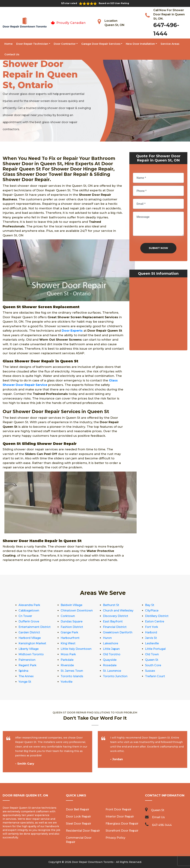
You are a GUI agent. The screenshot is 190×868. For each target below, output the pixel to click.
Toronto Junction (115, 676)
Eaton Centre (155, 621)
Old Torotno (112, 654)
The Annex (26, 676)
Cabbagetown (29, 610)
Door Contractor (65, 44)
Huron (107, 638)
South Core (153, 665)
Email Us (158, 817)
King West (68, 643)
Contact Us (12, 54)
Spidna (23, 671)
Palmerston (27, 660)
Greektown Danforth (118, 632)
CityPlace (152, 610)
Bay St (150, 605)
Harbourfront (70, 638)
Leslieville (152, 643)
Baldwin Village (71, 605)
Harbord (151, 632)
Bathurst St (111, 605)
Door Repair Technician (32, 44)
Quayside (110, 660)
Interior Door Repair (120, 816)
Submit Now (158, 248)
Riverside (67, 665)
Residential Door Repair (83, 831)
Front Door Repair (118, 809)
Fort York (152, 627)
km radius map (158, 315)
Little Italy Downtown (76, 649)
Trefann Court (155, 676)
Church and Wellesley (118, 610)
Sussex (150, 671)
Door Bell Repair (78, 809)
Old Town (152, 654)
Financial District (115, 627)
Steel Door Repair (79, 824)
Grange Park (69, 632)
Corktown (68, 616)
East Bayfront (113, 621)
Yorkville (67, 682)
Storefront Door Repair (122, 831)
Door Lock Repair (78, 816)
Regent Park (27, 665)
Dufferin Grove (29, 621)
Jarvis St (151, 638)
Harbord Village (30, 638)
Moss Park (68, 654)
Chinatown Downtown (77, 610)
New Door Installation (140, 44)
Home (9, 44)
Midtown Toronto (31, 654)
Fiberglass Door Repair (122, 824)
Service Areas (170, 44)
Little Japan (111, 649)
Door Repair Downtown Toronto (93, 862)
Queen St (152, 660)
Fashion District (72, 627)
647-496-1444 (162, 825)
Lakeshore (111, 643)
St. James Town (72, 671)
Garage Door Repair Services (101, 44)
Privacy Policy (115, 838)
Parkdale (67, 660)
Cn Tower (25, 616)
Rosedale (110, 665)
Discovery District (116, 616)
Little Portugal (155, 649)
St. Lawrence (112, 671)
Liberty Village (29, 649)
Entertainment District (35, 627)
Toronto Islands (72, 676)
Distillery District (157, 616)
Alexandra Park (29, 605)
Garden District (29, 632)
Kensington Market (32, 643)
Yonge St (25, 682)
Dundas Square (72, 621)
